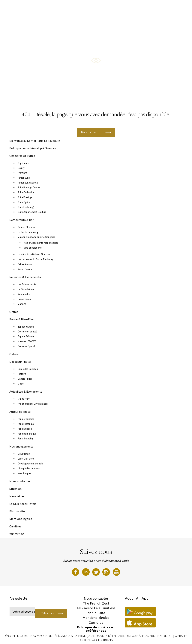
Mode (21, 384)
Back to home (90, 132)
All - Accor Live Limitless (96, 608)
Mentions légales (21, 519)
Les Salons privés (27, 284)
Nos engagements (21, 446)
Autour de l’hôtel (20, 412)
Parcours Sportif (26, 346)
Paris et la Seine (26, 419)
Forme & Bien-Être (154, 7)
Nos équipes (24, 473)
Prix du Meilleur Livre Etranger (33, 404)
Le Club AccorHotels (23, 504)
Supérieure (23, 163)
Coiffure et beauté (27, 331)
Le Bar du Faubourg (28, 232)
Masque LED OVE (27, 341)
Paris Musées (25, 429)
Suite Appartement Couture (32, 212)
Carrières (15, 526)
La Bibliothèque (26, 289)
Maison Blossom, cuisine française (36, 237)
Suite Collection (26, 192)
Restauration (24, 294)
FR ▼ (180, 7)
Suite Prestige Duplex (29, 187)
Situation (15, 489)
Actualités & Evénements (26, 392)
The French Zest (96, 603)
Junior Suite (24, 178)
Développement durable (30, 463)
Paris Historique (26, 424)
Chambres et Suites (74, 7)
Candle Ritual (25, 379)
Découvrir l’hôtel (20, 362)
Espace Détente (26, 336)
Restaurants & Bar (96, 7)
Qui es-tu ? (24, 399)
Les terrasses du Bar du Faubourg (35, 259)
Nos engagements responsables (41, 243)
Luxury (21, 168)
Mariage (22, 304)
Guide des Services (28, 369)
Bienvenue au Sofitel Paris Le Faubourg (35, 141)
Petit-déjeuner (25, 264)
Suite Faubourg (26, 207)
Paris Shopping (25, 438)
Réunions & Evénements (120, 7)
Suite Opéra (24, 202)
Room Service (25, 269)
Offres (139, 7)
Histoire (22, 374)
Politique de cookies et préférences (33, 148)
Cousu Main (24, 454)
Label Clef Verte (26, 459)
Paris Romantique (27, 434)
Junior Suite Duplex (28, 183)
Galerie (170, 7)
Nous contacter (20, 481)
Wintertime (17, 534)
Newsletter (17, 496)
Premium (22, 173)
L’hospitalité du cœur (29, 468)
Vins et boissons (33, 248)
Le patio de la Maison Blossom (34, 254)
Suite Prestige (25, 197)
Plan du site (17, 511)
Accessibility (103, 640)
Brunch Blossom (27, 227)
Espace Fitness (26, 327)
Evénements (24, 299)
